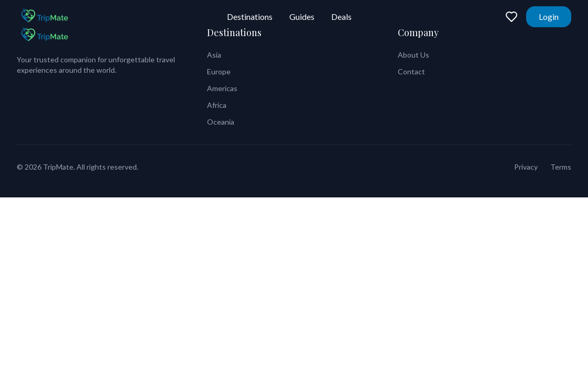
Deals (341, 16)
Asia (214, 55)
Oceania (221, 122)
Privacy (526, 167)
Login (549, 16)
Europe (219, 71)
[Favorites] (511, 17)
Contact (411, 71)
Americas (222, 88)
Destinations (250, 16)
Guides (302, 16)
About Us (413, 55)
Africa (217, 105)
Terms (561, 167)
